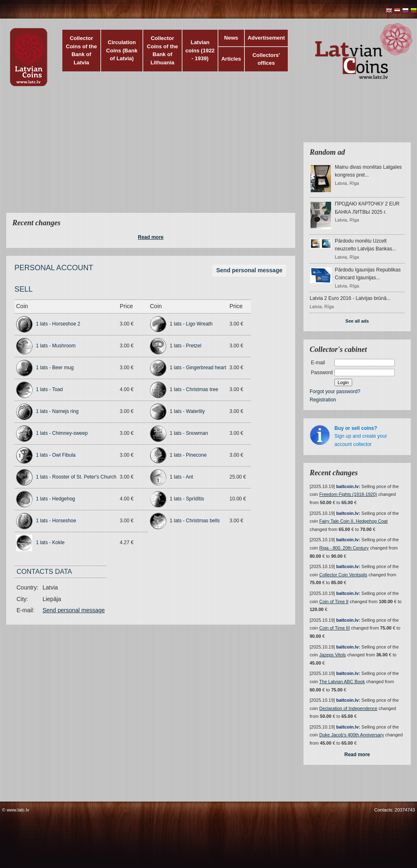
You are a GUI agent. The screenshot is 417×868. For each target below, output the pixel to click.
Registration (323, 400)
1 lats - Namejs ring (57, 411)
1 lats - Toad (49, 389)
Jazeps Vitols (333, 655)
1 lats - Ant (181, 477)
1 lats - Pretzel (186, 346)
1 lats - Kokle (50, 542)
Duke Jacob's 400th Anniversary (352, 735)
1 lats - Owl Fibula (56, 455)
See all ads (357, 321)
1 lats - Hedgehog (56, 499)
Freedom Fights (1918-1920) (348, 494)
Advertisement (266, 38)
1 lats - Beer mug (55, 368)
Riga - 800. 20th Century (344, 548)
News (231, 38)
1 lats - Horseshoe (56, 521)
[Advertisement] (164, 155)
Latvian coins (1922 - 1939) (200, 50)
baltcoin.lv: (348, 486)
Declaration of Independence (348, 708)
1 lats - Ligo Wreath (191, 324)
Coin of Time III (334, 628)
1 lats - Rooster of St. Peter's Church (76, 477)
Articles (231, 59)
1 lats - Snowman (189, 433)
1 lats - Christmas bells (195, 521)
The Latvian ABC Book (342, 682)
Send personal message (249, 270)
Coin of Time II (334, 601)
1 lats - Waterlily (187, 411)
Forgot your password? (335, 392)
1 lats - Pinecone (188, 455)
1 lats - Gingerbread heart (198, 368)
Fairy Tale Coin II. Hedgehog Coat (353, 521)
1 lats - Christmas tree (194, 389)
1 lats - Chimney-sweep (62, 433)
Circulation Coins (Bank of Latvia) (122, 50)
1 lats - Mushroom (56, 346)
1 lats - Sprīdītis (187, 499)
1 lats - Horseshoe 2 (58, 324)
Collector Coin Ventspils (343, 575)
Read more (151, 237)
